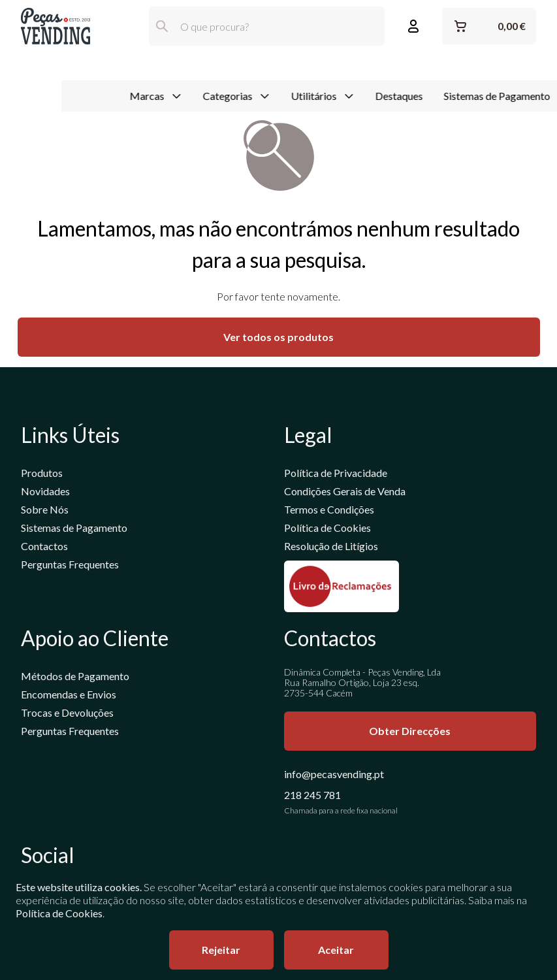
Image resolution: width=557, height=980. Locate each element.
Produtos (42, 474)
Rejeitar (221, 950)
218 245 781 (312, 796)
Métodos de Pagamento (75, 677)
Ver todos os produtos (278, 338)
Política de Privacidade (336, 474)
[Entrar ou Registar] (413, 26)
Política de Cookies (327, 529)
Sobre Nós (45, 511)
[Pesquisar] (162, 26)
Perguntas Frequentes (70, 565)
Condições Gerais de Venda (345, 492)
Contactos (44, 547)
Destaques (338, 68)
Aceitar (336, 950)
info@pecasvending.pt (334, 775)
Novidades (45, 492)
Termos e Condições (329, 511)
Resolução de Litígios (331, 547)
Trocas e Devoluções (67, 714)
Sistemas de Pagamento (436, 68)
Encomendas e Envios (69, 695)
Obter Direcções (410, 732)
